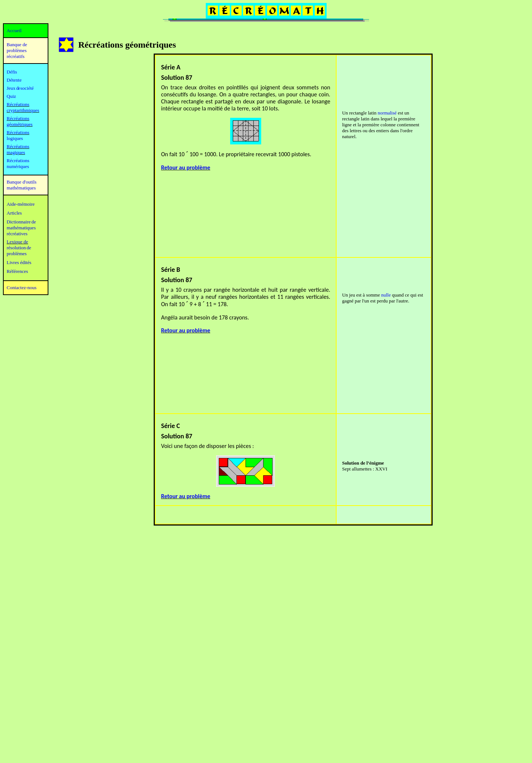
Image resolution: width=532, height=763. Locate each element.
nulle (386, 295)
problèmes (17, 254)
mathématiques (21, 228)
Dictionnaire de (21, 222)
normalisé (387, 113)
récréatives (17, 234)
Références (17, 271)
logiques (15, 138)
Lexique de (17, 242)
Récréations (18, 132)
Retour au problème (186, 167)
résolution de (19, 248)
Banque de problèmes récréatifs (17, 50)
